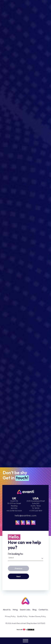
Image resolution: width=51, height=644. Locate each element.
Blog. (35, 610)
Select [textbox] (11, 558)
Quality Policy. (22, 616)
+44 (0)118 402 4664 (14, 511)
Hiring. (15, 610)
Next (19, 576)
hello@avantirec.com (25, 515)
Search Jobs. (25, 610)
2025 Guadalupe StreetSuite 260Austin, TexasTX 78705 (36, 505)
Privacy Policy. (10, 616)
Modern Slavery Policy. (37, 616)
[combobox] (26, 558)
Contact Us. (43, 610)
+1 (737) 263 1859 (36, 511)
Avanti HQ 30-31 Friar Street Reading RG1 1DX (14, 505)
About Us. (7, 610)
